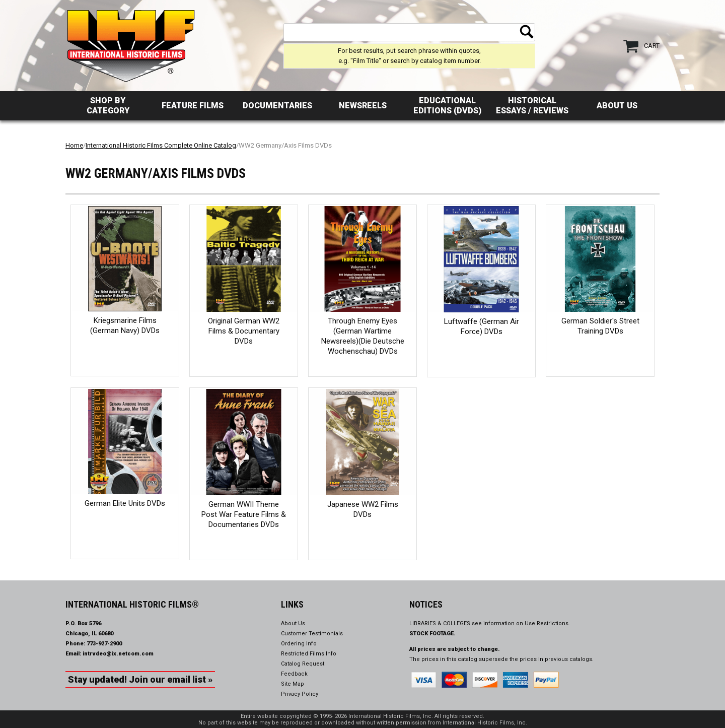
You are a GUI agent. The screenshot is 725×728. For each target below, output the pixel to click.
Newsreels (363, 106)
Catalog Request (303, 664)
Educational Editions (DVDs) (447, 106)
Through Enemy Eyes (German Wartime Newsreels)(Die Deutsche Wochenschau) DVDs (363, 336)
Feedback (294, 674)
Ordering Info (299, 644)
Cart (652, 46)
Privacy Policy (300, 694)
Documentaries (277, 106)
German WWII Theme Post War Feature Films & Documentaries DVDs (244, 514)
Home (74, 145)
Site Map (293, 684)
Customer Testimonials (312, 634)
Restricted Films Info (309, 654)
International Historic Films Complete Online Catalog (161, 145)
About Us (617, 106)
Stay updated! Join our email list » (140, 679)
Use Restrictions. (547, 623)
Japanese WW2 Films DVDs (363, 509)
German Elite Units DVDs (125, 503)
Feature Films (193, 106)
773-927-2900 (104, 644)
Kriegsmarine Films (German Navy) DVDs (125, 325)
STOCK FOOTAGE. (432, 634)
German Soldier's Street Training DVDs (600, 326)
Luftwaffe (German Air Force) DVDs (482, 326)
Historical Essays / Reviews (532, 106)
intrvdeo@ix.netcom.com (118, 654)
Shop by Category (108, 106)
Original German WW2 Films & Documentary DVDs (244, 331)
